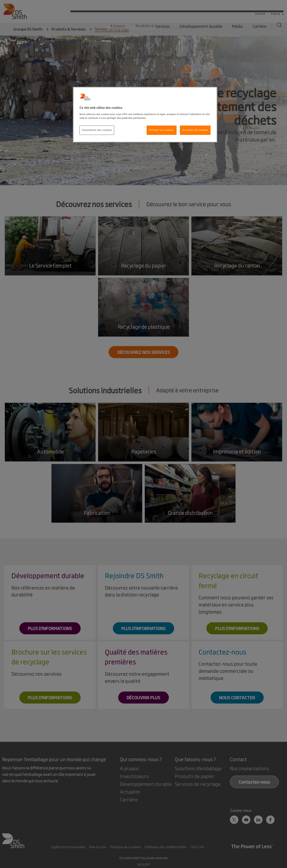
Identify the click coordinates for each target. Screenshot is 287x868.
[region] (145, 115)
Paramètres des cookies (97, 130)
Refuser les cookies (161, 130)
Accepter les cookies (195, 130)
